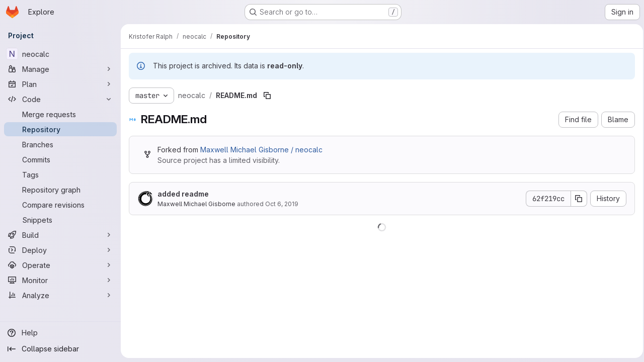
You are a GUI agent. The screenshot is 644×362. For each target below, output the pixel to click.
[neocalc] (60, 54)
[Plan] (60, 84)
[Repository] (60, 129)
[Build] (60, 235)
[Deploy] (60, 250)
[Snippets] (60, 220)
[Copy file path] (267, 96)
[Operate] (60, 265)
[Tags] (60, 174)
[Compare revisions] (60, 205)
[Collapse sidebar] (60, 349)
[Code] (60, 99)
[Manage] (60, 69)
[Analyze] (60, 295)
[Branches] (60, 144)
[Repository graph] (60, 190)
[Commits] (60, 159)
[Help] (60, 333)
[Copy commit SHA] (576, 199)
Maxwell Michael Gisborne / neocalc (261, 150)
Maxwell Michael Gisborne (196, 204)
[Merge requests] (60, 114)
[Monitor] (60, 280)
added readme (183, 194)
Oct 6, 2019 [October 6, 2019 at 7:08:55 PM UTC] (282, 204)
